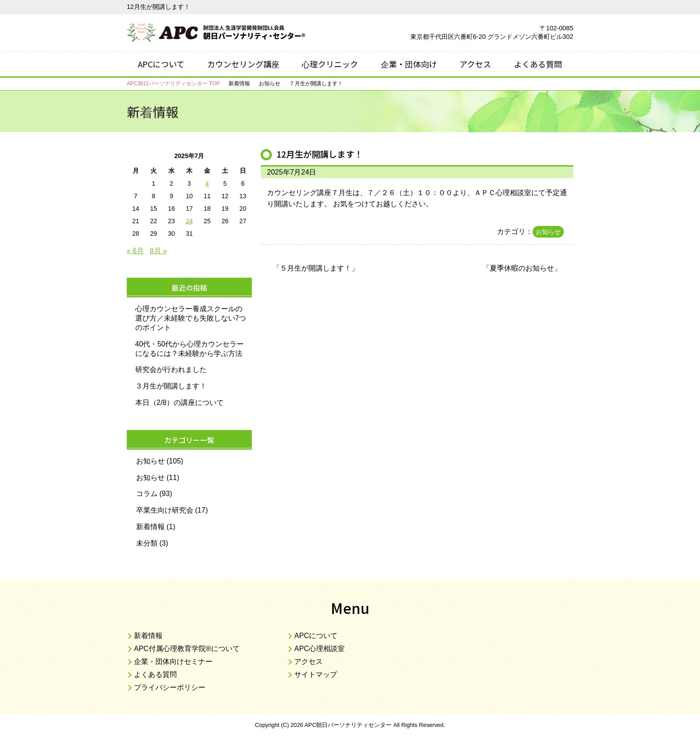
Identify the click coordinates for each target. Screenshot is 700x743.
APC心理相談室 (319, 649)
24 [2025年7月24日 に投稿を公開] (189, 221)
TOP (173, 83)
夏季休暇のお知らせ (522, 268)
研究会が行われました (171, 369)
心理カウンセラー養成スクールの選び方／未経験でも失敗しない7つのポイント (191, 318)
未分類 (147, 543)
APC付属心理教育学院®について (187, 649)
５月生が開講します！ (316, 268)
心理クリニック (330, 64)
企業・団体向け (409, 64)
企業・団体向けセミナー (173, 662)
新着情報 (150, 527)
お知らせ (548, 232)
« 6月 (135, 251)
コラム (147, 494)
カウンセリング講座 (243, 64)
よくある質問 (538, 64)
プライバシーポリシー (170, 687)
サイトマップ (316, 674)
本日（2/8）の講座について (179, 403)
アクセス (475, 64)
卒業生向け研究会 (165, 510)
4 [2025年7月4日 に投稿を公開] (207, 184)
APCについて (161, 64)
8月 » (158, 251)
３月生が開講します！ (171, 386)
